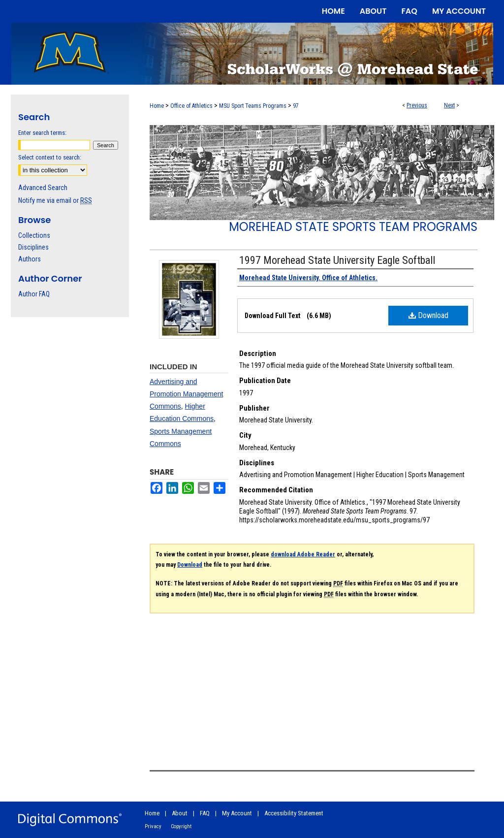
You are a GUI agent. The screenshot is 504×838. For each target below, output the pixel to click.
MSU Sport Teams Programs (253, 106)
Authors (30, 259)
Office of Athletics (191, 106)
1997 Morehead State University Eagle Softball (337, 260)
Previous (417, 105)
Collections (34, 235)
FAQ (205, 813)
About (180, 813)
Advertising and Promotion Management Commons (186, 394)
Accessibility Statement (294, 813)
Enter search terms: (42, 133)
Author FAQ (34, 294)
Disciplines (33, 247)
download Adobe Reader (303, 554)
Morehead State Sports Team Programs (353, 227)
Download (428, 315)
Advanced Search (43, 188)
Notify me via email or (55, 200)
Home (157, 106)
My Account (237, 813)
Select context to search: (50, 157)
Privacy (153, 826)
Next (449, 105)
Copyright (181, 826)
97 (296, 106)
